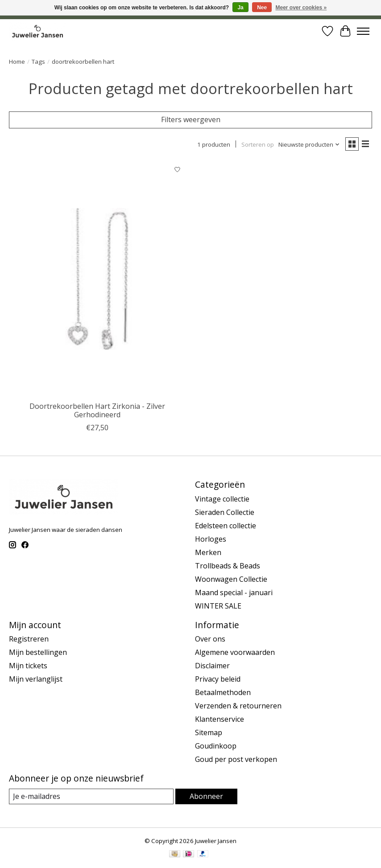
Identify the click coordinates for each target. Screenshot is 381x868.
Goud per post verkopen (236, 759)
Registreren (29, 639)
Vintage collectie (222, 499)
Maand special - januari (234, 592)
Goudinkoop (216, 746)
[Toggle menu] (363, 31)
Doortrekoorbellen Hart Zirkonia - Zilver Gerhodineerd (97, 410)
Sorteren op (258, 144)
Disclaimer (212, 666)
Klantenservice (219, 719)
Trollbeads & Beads (228, 566)
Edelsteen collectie (226, 526)
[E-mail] (91, 796)
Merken (208, 552)
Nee (262, 8)
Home (17, 62)
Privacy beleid (218, 679)
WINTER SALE (218, 606)
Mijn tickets (28, 666)
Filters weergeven (191, 119)
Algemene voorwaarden (235, 652)
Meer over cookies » (301, 8)
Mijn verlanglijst (36, 679)
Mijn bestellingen (38, 652)
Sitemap (209, 732)
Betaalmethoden (223, 692)
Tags (38, 62)
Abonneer (206, 796)
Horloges (211, 539)
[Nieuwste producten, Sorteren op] (309, 144)
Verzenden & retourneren (238, 706)
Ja (240, 8)
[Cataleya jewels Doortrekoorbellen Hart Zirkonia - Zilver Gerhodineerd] (97, 279)
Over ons (210, 639)
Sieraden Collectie (225, 512)
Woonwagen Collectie (231, 579)
